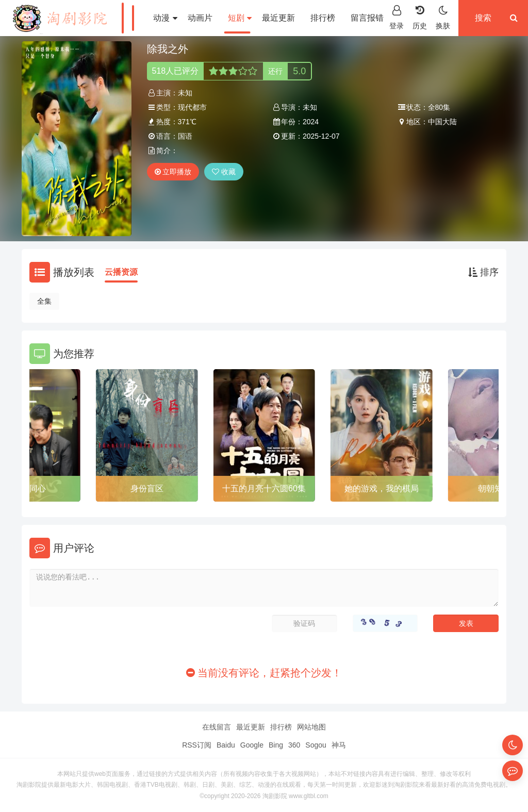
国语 (185, 136)
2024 (311, 122)
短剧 (240, 18)
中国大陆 (442, 122)
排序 (483, 272)
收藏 (224, 172)
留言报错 (367, 18)
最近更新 (278, 18)
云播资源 (121, 272)
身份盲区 (147, 488)
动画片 (200, 18)
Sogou (316, 745)
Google (252, 745)
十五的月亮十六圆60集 (264, 488)
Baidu (226, 745)
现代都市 (192, 107)
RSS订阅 (197, 745)
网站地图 (311, 727)
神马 (339, 745)
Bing (276, 745)
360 (294, 745)
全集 (44, 301)
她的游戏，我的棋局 (382, 488)
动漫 (165, 18)
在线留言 (217, 727)
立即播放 (173, 172)
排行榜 (323, 18)
